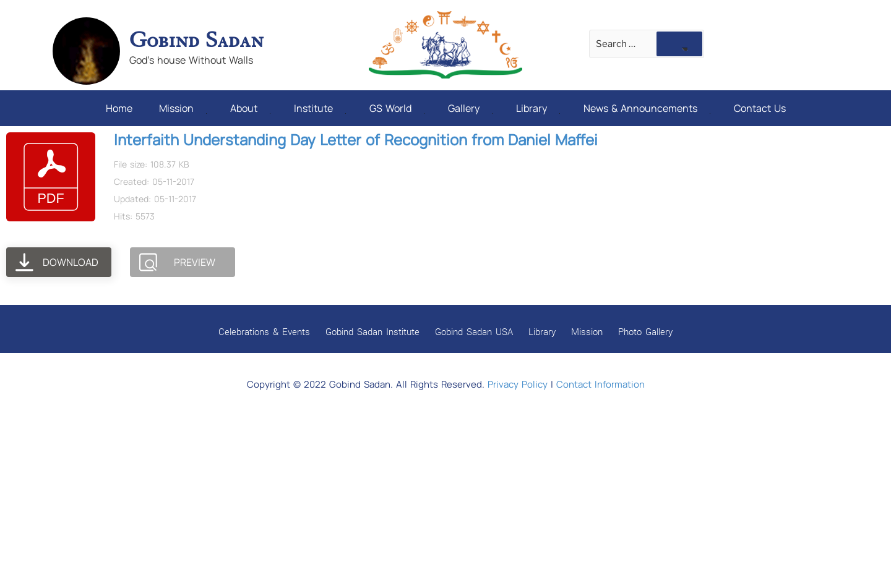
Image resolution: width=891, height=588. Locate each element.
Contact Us (760, 108)
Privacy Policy (518, 384)
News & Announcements (647, 108)
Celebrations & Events (264, 331)
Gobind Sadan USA (474, 331)
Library (538, 108)
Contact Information (600, 384)
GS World (397, 108)
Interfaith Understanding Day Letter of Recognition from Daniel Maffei (356, 139)
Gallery (470, 108)
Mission (183, 108)
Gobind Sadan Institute (372, 331)
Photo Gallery (645, 331)
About (250, 108)
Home (119, 108)
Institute (320, 108)
